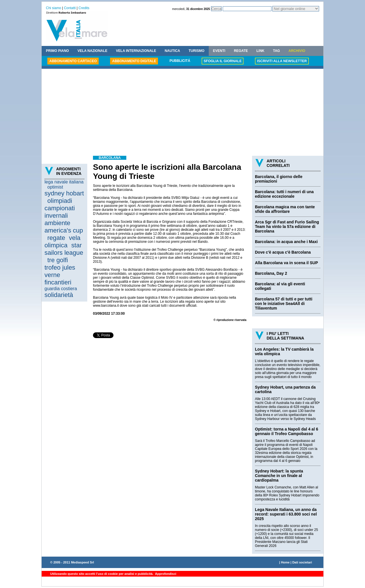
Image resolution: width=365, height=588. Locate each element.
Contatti (70, 8)
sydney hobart (64, 193)
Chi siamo (53, 8)
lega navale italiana (64, 182)
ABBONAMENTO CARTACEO (73, 61)
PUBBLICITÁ (180, 61)
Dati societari (302, 562)
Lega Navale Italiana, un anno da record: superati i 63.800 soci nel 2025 (286, 514)
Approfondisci (165, 574)
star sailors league (64, 249)
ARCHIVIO (297, 51)
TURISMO (196, 51)
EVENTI (219, 51)
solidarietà (59, 295)
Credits (84, 8)
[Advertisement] (182, 113)
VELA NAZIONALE (93, 51)
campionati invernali (60, 212)
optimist (55, 187)
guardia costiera (61, 289)
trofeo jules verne (60, 271)
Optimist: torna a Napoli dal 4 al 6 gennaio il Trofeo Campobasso (287, 431)
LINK (260, 51)
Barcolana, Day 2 (271, 273)
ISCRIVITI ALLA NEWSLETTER (282, 61)
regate (56, 238)
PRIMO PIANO (57, 51)
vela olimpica (62, 242)
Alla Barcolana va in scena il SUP (286, 263)
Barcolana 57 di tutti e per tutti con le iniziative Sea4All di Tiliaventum (284, 304)
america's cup (64, 230)
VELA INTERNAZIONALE (136, 51)
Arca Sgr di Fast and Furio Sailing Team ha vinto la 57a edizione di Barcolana (287, 227)
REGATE (241, 51)
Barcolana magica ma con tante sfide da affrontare (285, 209)
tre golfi (58, 260)
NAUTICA (172, 51)
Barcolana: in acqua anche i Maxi (286, 242)
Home (285, 562)
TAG (276, 51)
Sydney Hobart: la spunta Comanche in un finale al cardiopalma (279, 476)
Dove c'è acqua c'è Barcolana (283, 252)
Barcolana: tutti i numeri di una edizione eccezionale (284, 194)
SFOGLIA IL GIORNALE (223, 61)
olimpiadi (60, 201)
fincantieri (58, 282)
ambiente (57, 223)
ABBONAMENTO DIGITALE (134, 61)
